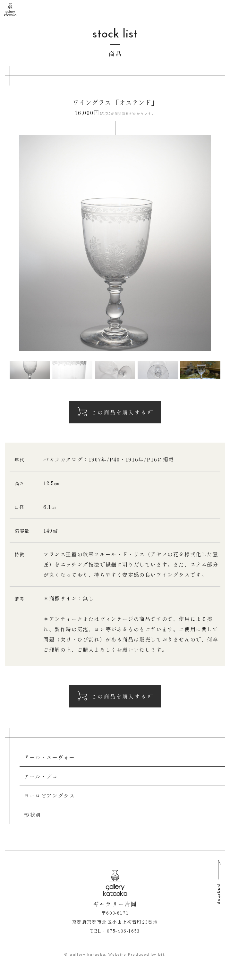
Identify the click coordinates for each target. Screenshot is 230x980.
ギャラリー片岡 (10, 10)
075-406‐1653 (123, 931)
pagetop (219, 894)
